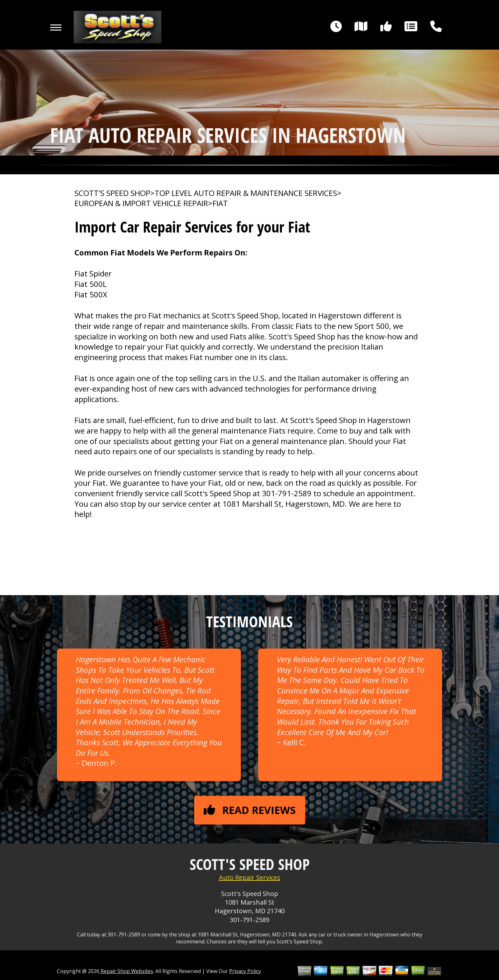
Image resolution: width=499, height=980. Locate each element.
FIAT (220, 203)
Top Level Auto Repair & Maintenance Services (246, 193)
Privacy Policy (245, 971)
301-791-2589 (287, 493)
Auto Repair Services (250, 877)
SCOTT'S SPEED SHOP (112, 193)
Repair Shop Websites (126, 971)
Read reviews (250, 810)
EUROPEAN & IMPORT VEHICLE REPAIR (141, 203)
